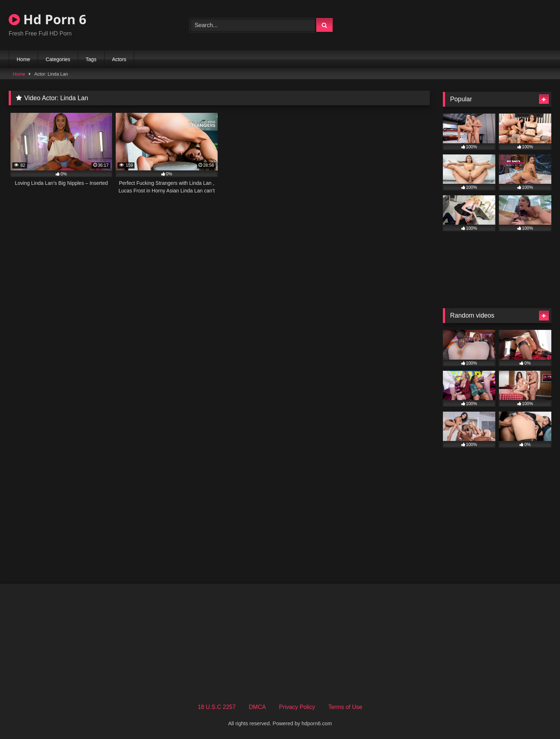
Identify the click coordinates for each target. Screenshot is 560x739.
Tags (91, 59)
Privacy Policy (297, 707)
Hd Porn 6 (48, 19)
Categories (58, 59)
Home (23, 59)
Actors (119, 59)
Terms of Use (345, 707)
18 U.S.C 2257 (217, 707)
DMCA (257, 707)
